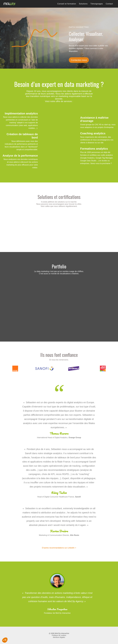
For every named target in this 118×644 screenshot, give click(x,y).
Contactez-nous (79, 60)
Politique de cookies (59, 635)
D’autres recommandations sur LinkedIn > (59, 548)
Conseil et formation (67, 4)
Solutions (83, 4)
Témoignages (97, 4)
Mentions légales (59, 637)
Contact (109, 4)
